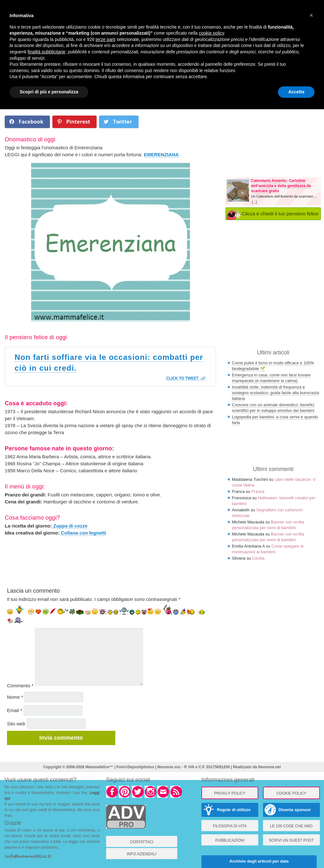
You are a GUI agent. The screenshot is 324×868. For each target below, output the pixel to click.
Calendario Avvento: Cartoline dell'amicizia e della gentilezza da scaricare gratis (281, 186)
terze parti (105, 39)
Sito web (16, 724)
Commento (20, 686)
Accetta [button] (296, 92)
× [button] (311, 15)
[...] (254, 202)
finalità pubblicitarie (47, 52)
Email (15, 710)
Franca (258, 491)
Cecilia (258, 558)
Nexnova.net (270, 767)
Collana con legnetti (84, 533)
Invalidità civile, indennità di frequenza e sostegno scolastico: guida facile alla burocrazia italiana (276, 393)
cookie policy (211, 33)
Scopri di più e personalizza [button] (49, 92)
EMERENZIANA (162, 155)
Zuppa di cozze (70, 526)
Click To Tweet (182, 378)
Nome (15, 697)
